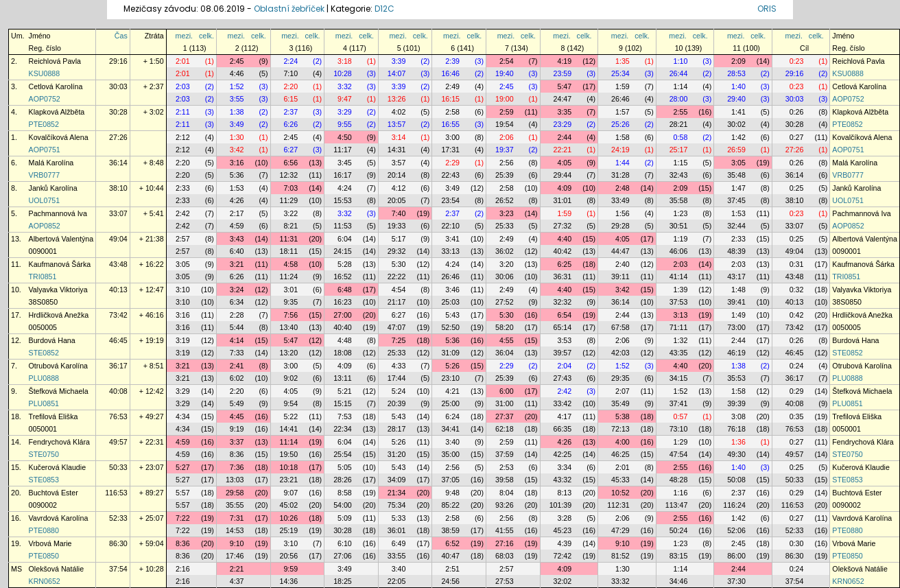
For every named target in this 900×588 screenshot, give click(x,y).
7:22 (183, 518)
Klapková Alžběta (57, 112)
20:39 (397, 403)
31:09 (450, 353)
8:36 (237, 454)
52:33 (118, 518)
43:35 (679, 353)
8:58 (345, 493)
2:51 (452, 569)
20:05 (397, 200)
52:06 (736, 530)
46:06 (679, 251)
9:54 (291, 403)
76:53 (118, 416)
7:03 (291, 188)
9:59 (291, 569)
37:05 (450, 480)
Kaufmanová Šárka (60, 264)
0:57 (681, 416)
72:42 (563, 556)
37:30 (736, 581)
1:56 (623, 213)
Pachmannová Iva (58, 213)
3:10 (183, 290)
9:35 (291, 302)
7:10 (291, 73)
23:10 (450, 378)
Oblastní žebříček (289, 9)
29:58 (235, 493)
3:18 (345, 61)
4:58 (291, 264)
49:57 (118, 442)
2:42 (183, 213)
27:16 (505, 543)
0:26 (797, 112)
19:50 (289, 454)
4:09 (564, 188)
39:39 (736, 403)
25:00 (450, 403)
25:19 (289, 530)
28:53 (736, 73)
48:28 (679, 480)
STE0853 (44, 480)
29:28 (620, 226)
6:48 (345, 290)
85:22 (450, 505)
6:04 (345, 239)
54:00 (343, 505)
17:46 (235, 556)
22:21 (563, 150)
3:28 (564, 518)
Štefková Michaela (59, 391)
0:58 (681, 137)
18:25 (343, 581)
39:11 (620, 277)
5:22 (291, 416)
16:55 (450, 124)
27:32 (563, 226)
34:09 (397, 480)
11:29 (289, 200)
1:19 (681, 239)
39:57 (563, 353)
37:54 (118, 569)
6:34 (237, 302)
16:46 (450, 73)
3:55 (237, 99)
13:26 (397, 99)
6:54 (564, 315)
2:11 (183, 112)
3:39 (399, 61)
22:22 (397, 277)
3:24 (237, 290)
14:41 (289, 429)
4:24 (345, 188)
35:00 (450, 454)
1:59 (623, 86)
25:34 (620, 73)
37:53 (679, 302)
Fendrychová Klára (59, 442)
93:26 (505, 505)
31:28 (620, 175)
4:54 (399, 290)
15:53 (343, 200)
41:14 (679, 277)
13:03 (235, 480)
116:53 (116, 493)
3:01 (291, 290)
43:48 (118, 264)
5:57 (183, 493)
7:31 (237, 518)
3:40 (452, 442)
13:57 (397, 124)
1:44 (623, 163)
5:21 (345, 391)
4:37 (237, 581)
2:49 (452, 86)
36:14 (118, 163)
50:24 (679, 530)
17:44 (397, 378)
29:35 (620, 378)
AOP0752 (45, 99)
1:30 (237, 137)
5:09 (345, 518)
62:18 (505, 429)
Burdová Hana (52, 340)
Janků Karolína (53, 188)
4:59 (237, 226)
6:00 (507, 391)
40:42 (563, 251)
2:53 (507, 467)
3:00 (452, 137)
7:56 (291, 315)
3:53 (564, 340)
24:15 (343, 251)
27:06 (343, 556)
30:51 (679, 226)
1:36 (738, 442)
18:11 (289, 251)
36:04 (505, 353)
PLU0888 (44, 378)
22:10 (450, 226)
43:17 (736, 277)
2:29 (452, 163)
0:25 (797, 188)
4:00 (623, 442)
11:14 (289, 442)
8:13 (564, 493)
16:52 (343, 277)
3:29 (345, 112)
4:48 (345, 340)
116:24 (734, 505)
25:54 (343, 454)
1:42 (738, 137)
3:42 (237, 150)
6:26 (291, 124)
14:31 (397, 150)
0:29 (797, 391)
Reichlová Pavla (55, 61)
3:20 (507, 264)
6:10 (345, 543)
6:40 (237, 251)
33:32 (620, 581)
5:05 (345, 467)
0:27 (797, 137)
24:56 (450, 581)
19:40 (505, 73)
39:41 (736, 302)
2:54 (507, 61)
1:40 (738, 86)
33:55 (397, 556)
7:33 (237, 353)
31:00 (505, 403)
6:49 (399, 543)
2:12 (183, 137)
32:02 (563, 581)
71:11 (679, 327)
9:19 (237, 429)
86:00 (736, 556)
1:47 (738, 188)
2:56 (507, 163)
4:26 (237, 200)
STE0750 (44, 454)
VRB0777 (45, 175)
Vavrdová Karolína (59, 518)
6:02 (237, 378)
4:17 (564, 416)
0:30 (797, 543)
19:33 (397, 226)
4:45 (237, 416)
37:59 (505, 454)
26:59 (736, 150)
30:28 (118, 112)
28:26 (343, 480)
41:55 (505, 530)
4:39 (564, 543)
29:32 (397, 251)
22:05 (397, 581)
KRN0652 (45, 581)
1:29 (681, 442)
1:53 (237, 188)
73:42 (118, 315)
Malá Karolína (51, 163)
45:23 (563, 530)
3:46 (452, 290)
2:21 (237, 569)
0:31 (797, 264)
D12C (384, 9)
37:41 (679, 403)
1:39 (681, 290)
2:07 (623, 391)
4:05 (564, 163)
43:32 (563, 480)
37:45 (736, 200)
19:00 (505, 99)
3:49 (237, 124)
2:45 (237, 61)
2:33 (183, 188)
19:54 (505, 124)
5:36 (237, 175)
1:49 (738, 315)
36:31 (563, 277)
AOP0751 (45, 150)
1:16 (681, 493)
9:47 (345, 99)
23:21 (289, 480)
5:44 (237, 327)
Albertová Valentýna (61, 239)
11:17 (343, 150)
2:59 (507, 112)
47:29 (620, 530)
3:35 (564, 112)
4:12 (399, 188)
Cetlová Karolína (56, 86)
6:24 (452, 416)
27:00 (343, 315)
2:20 (291, 86)
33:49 (620, 200)
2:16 (183, 569)
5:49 (237, 403)
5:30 (399, 264)
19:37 (505, 150)
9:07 (291, 493)
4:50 (345, 137)
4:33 (399, 366)
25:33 (505, 226)
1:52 (237, 86)
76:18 (736, 429)
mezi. (184, 36)
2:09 (738, 61)
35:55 (235, 505)
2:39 (452, 61)
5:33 (399, 518)
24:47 (563, 99)
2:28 (237, 315)
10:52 (620, 493)
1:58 (623, 137)
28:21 (679, 124)
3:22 (291, 213)
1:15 (681, 163)
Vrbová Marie (50, 543)
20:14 (397, 175)
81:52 (620, 556)
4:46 (237, 73)
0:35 (797, 416)
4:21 (452, 391)
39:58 (505, 480)
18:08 (343, 353)
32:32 (563, 302)
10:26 (289, 518)
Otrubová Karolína (58, 366)
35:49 (620, 403)
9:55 (345, 124)
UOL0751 (45, 200)
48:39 (736, 251)
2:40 (623, 264)
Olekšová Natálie (57, 569)
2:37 (291, 112)
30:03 (118, 86)
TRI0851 (43, 277)
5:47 (564, 86)
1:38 (237, 112)
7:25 (399, 340)
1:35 (623, 61)
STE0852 (44, 353)
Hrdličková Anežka (59, 315)
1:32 (681, 340)
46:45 (118, 340)
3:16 (237, 163)
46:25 (620, 454)
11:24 (289, 277)
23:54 (450, 200)
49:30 (736, 454)
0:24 (797, 366)
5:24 (399, 391)
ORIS (767, 9)
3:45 (345, 163)
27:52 (505, 302)
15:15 (343, 403)
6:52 (452, 543)
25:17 (679, 150)
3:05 (738, 163)
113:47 (677, 505)
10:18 (289, 467)
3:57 (399, 163)
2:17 (237, 213)
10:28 (343, 73)
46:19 (736, 353)
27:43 (563, 378)
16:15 (450, 99)
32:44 (736, 226)
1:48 (738, 290)
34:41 (450, 429)
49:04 (118, 239)
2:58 (452, 112)
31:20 (397, 454)
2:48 (623, 188)
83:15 (679, 556)
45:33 (620, 480)
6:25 (564, 264)
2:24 (291, 61)
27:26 (118, 137)
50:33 (118, 467)
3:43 (237, 239)
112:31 (618, 505)
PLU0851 (44, 403)
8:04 (507, 493)
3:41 (452, 239)
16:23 (343, 302)
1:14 (681, 86)
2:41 (237, 366)
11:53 (343, 226)
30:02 (736, 124)
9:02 (291, 378)
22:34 (343, 429)
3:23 (507, 213)
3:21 (237, 264)
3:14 (399, 137)
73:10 (679, 429)
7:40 (399, 213)
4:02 (399, 112)
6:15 (291, 99)
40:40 (343, 327)
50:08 (736, 480)
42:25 (563, 454)
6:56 (291, 163)
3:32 (345, 86)
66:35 (563, 429)
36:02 (505, 251)
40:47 (450, 556)
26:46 (620, 99)
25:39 (505, 175)
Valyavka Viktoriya (58, 290)
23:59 (563, 73)
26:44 (679, 73)
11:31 (289, 239)
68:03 (505, 556)
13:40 (289, 327)
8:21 (291, 226)
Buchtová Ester (54, 493)
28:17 (397, 429)
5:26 (452, 366)
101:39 (561, 505)
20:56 (289, 556)
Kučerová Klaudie (58, 467)
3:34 (564, 467)
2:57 (183, 239)
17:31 (450, 150)
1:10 (681, 61)
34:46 (679, 581)
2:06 (507, 137)
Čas (121, 36)
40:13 (118, 290)
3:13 (681, 315)
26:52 (505, 200)
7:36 (237, 467)
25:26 (620, 124)
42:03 (620, 353)
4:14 (237, 340)
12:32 (289, 175)
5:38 (623, 416)
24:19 (620, 150)
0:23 (797, 61)
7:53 (345, 416)
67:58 (620, 327)
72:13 (620, 429)
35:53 (736, 378)
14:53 (235, 530)
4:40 (564, 239)
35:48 (736, 175)
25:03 (450, 302)
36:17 (118, 366)
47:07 (397, 327)
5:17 (399, 239)
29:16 (118, 61)
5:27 (183, 467)
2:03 (183, 86)
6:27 (291, 150)
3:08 (738, 416)
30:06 (505, 277)
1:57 (623, 112)
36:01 (397, 530)
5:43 (452, 315)
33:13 (450, 251)
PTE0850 (44, 556)
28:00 (679, 99)
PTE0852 (44, 124)
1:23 (681, 213)
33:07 (118, 213)
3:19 (183, 340)
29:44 (563, 175)
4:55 (507, 340)
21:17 (397, 302)
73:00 (736, 327)
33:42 (563, 403)
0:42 (797, 315)
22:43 (450, 175)
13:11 (343, 378)
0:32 (797, 290)
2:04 (564, 366)
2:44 (564, 137)
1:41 (738, 112)
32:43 (679, 175)
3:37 (237, 442)
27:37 (505, 416)
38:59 (450, 530)
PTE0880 (44, 530)
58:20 (505, 327)
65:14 (563, 327)
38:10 (118, 188)
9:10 (237, 543)
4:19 (564, 61)
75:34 (397, 505)
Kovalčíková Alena (59, 137)
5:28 (345, 264)
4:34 (183, 416)
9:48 (452, 493)
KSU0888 (45, 73)
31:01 (563, 200)
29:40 (736, 99)
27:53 (505, 581)
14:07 (397, 73)
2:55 (681, 112)
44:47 (620, 251)
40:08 (118, 391)
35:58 (679, 200)
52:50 (450, 327)
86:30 (118, 543)
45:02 (289, 505)
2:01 (183, 61)
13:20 (289, 353)
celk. (206, 36)
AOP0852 (45, 226)
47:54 (679, 454)
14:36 (289, 581)
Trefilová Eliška (54, 416)
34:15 (679, 378)
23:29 (563, 124)
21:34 (397, 493)
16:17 (343, 175)
